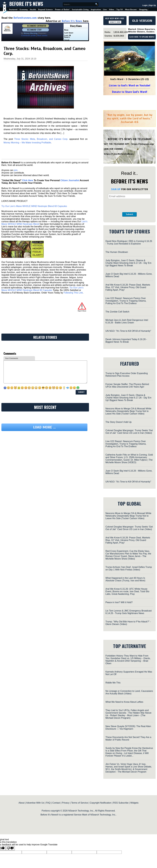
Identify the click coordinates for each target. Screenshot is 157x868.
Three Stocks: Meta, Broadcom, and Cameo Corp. (41, 139)
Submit (129, 214)
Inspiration (96, 10)
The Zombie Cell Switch (117, 312)
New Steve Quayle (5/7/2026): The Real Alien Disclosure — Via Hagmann (128, 728)
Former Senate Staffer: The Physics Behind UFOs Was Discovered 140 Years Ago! (127, 385)
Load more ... (44, 427)
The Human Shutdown (117, 252)
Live (105, 10)
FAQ (48, 803)
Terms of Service (80, 803)
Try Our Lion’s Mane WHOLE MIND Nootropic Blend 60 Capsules (34, 206)
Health (33, 10)
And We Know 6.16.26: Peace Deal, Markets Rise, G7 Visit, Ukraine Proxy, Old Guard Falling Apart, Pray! (128, 287)
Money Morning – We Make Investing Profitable (27, 143)
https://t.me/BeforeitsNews (119, 154)
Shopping (143, 10)
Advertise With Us (35, 803)
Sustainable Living (80, 10)
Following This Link (73, 293)
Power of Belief (62, 10)
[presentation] (129, 206)
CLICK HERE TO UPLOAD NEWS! (142, 37)
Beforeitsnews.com (25, 18)
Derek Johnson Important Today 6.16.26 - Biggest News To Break (126, 341)
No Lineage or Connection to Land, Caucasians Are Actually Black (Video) (129, 692)
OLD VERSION (142, 21)
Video (112, 10)
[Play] (129, 59)
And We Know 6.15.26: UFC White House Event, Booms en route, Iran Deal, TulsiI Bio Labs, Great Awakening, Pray (127, 591)
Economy (24, 10)
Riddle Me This (113, 683)
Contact (56, 803)
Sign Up (152, 5)
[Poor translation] (10, 848)
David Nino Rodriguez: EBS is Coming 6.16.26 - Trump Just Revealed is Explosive (129, 242)
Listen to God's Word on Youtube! (130, 85)
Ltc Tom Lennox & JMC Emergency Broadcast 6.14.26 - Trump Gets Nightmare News (129, 612)
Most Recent (131, 10)
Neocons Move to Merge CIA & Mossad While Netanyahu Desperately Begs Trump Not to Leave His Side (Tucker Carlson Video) (128, 411)
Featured (13, 10)
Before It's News (26, 4)
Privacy (66, 803)
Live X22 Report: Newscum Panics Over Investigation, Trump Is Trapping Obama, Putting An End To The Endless (126, 301)
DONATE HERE (115, 22)
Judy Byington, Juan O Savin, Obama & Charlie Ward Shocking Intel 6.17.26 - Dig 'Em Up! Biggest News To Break (128, 263)
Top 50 (120, 10)
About (21, 803)
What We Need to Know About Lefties (124, 702)
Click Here (28, 180)
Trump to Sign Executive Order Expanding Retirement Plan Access (127, 375)
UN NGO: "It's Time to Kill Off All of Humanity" (128, 331)
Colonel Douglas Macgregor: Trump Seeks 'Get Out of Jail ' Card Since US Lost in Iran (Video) (129, 432)
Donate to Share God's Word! (130, 92)
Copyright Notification (101, 803)
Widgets (134, 803)
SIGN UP (116, 189)
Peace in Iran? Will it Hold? (119, 602)
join (16, 170)
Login (145, 5)
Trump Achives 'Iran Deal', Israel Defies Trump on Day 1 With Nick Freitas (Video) (129, 568)
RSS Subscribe (121, 803)
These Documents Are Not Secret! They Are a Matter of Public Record (128, 738)
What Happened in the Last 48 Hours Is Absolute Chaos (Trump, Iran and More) (125, 579)
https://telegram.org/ (143, 144)
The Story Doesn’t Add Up (119, 422)
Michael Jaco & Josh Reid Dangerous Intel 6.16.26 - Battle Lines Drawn (127, 321)
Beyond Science (45, 10)
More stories (42, 35)
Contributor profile (28, 35)
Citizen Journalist (70, 180)
